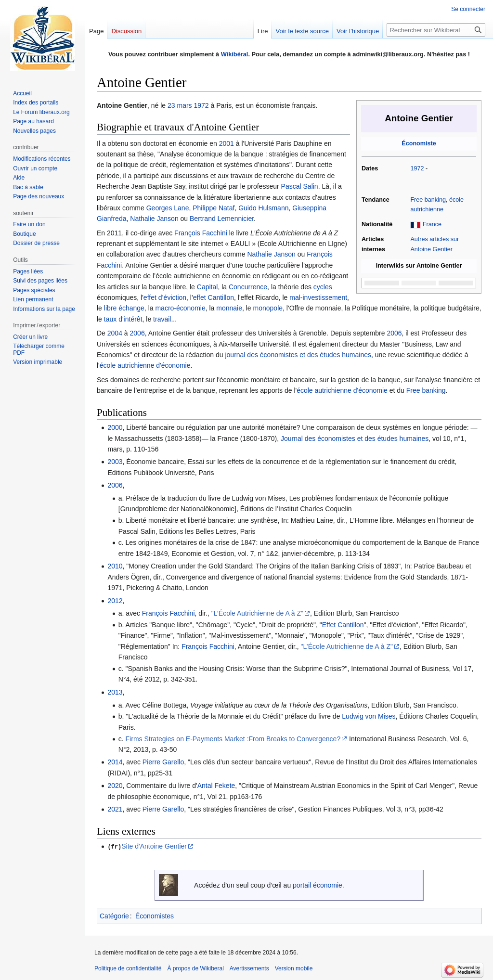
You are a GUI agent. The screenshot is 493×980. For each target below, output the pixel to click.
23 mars (180, 105)
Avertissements (249, 968)
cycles (323, 287)
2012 (115, 601)
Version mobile (294, 968)
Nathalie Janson (154, 219)
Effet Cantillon (343, 625)
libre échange (124, 308)
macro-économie (180, 308)
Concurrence (248, 287)
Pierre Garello (163, 762)
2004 (115, 333)
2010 (115, 566)
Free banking (428, 200)
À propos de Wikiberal (195, 968)
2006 (137, 333)
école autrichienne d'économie (145, 365)
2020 (115, 786)
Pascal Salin (300, 186)
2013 (115, 692)
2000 (115, 427)
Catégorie (114, 916)
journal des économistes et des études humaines (298, 355)
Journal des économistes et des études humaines (355, 438)
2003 (115, 462)
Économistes (155, 916)
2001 (227, 143)
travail (162, 319)
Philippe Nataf (214, 208)
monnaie (229, 308)
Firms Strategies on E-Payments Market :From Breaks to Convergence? (233, 739)
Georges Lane (168, 208)
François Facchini (201, 233)
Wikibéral (235, 54)
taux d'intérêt (123, 319)
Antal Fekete (216, 786)
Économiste (419, 143)
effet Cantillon (214, 297)
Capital (208, 287)
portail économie (318, 885)
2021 (115, 809)
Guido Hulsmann (263, 208)
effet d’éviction (165, 297)
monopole (268, 308)
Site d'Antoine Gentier (154, 846)
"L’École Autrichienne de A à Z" (257, 613)
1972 (417, 168)
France (432, 224)
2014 (115, 762)
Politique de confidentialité (128, 968)
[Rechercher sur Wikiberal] (436, 30)
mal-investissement (318, 297)
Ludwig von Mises (369, 716)
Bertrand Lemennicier (222, 219)
